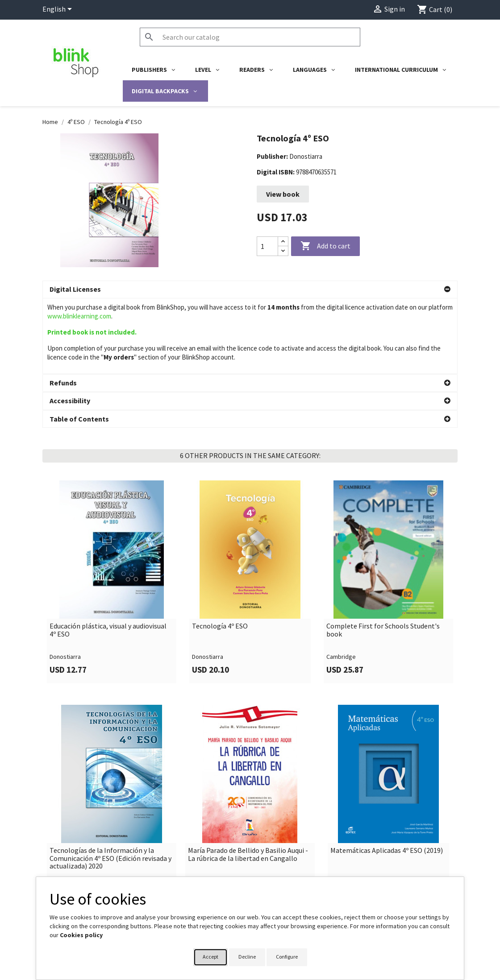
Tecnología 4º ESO (220, 551)
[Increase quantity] (283, 242)
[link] (112, 507)
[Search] (250, 37)
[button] (250, 289)
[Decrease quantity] (283, 251)
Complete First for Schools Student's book (383, 555)
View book (283, 194)
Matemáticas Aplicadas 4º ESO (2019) (387, 775)
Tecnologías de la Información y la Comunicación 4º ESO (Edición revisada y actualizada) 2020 (110, 783)
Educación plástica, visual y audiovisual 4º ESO (108, 555)
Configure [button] (287, 957)
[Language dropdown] (59, 10)
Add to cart (325, 246)
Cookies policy (81, 935)
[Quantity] (267, 246)
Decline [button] (247, 957)
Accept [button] (210, 957)
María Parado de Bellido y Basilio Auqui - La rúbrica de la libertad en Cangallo (248, 779)
